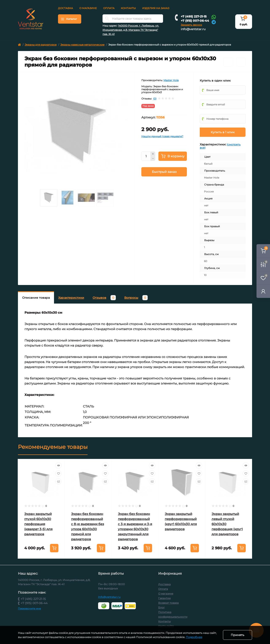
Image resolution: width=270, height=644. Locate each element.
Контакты (128, 8)
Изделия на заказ (156, 8)
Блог (161, 607)
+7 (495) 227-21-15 (194, 16)
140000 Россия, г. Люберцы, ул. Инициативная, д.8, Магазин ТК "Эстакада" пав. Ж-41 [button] (131, 30)
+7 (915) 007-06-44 (195, 21)
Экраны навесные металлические (82, 45)
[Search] (107, 19)
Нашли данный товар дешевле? (162, 136)
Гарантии (164, 598)
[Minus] (153, 159)
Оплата (109, 8)
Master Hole (171, 80)
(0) (155, 99)
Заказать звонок (191, 25)
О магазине (88, 8)
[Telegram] (214, 22)
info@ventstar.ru (193, 29)
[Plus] (153, 154)
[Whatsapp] (214, 17)
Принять (238, 635)
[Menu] (70, 19)
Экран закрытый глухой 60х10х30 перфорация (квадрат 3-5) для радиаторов (38, 524)
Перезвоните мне (29, 608)
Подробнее (194, 637)
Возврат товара (168, 603)
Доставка (65, 8)
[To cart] (54, 548)
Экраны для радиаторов (41, 45)
